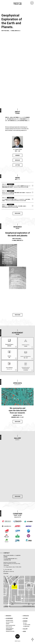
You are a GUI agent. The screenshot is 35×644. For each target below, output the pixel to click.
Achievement (9, 618)
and (10, 625)
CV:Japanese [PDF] (27, 625)
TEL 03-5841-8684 (8, 570)
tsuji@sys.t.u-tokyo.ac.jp (9, 571)
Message (25, 623)
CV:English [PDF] (26, 626)
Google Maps (6, 573)
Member (25, 621)
